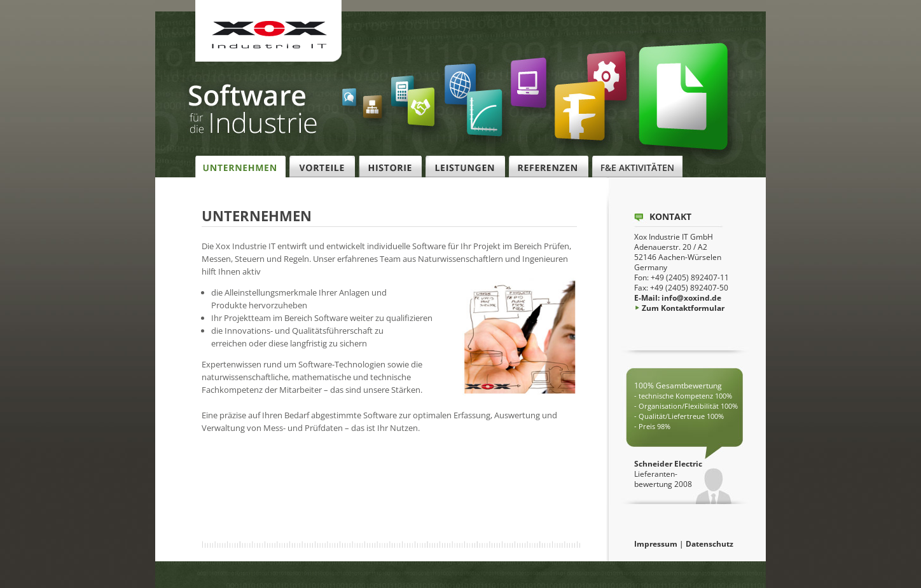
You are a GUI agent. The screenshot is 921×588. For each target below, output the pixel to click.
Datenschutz (710, 544)
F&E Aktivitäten (637, 167)
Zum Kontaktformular (679, 308)
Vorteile (322, 167)
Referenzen (549, 167)
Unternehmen (240, 167)
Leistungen (465, 167)
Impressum (656, 544)
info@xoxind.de (691, 298)
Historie (390, 167)
